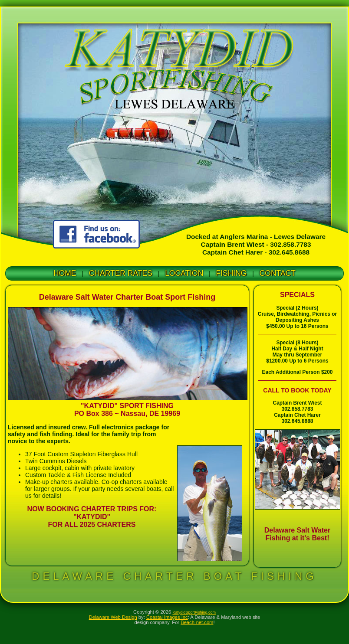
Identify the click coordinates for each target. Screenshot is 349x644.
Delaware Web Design (113, 617)
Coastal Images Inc (167, 617)
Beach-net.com (197, 622)
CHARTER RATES (121, 273)
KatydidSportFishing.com (194, 612)
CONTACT (278, 273)
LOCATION (184, 273)
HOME (65, 273)
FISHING (232, 273)
